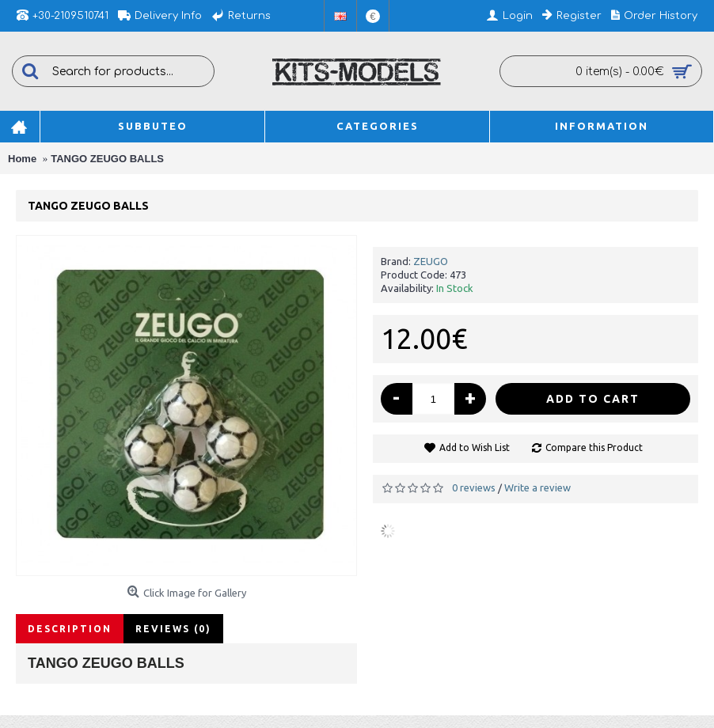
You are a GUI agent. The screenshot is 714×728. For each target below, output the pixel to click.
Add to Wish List (475, 447)
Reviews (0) (173, 629)
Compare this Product (594, 447)
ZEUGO (431, 261)
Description (70, 629)
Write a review (537, 487)
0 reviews (474, 487)
